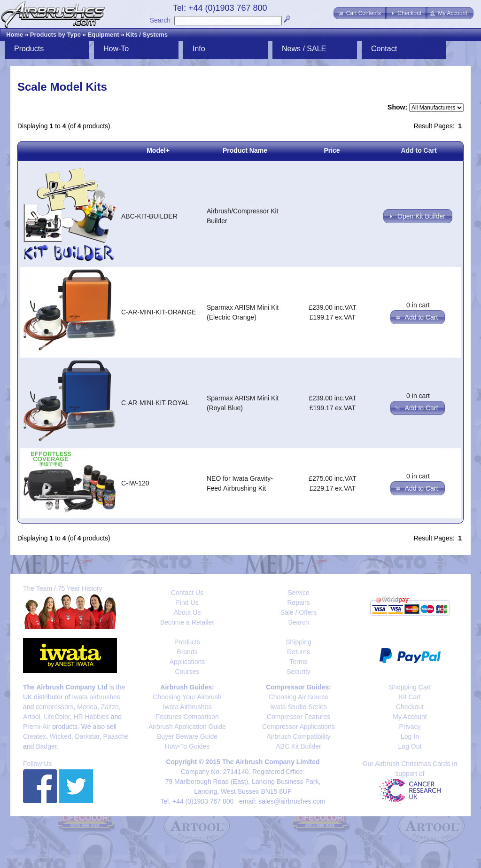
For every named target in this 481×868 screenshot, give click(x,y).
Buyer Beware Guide (187, 736)
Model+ (158, 150)
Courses (187, 672)
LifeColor (57, 717)
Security (299, 672)
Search (160, 20)
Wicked (61, 736)
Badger (46, 746)
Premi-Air (37, 727)
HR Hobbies (91, 717)
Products (29, 49)
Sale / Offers (299, 612)
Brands (187, 652)
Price (332, 150)
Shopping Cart (410, 687)
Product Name (245, 150)
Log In (410, 736)
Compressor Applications (299, 727)
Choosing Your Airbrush (187, 697)
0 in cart (418, 305)
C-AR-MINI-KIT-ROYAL (155, 403)
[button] (360, 13)
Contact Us (187, 593)
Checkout (410, 707)
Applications (187, 662)
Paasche (116, 736)
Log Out (410, 746)
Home (15, 35)
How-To (116, 49)
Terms (298, 662)
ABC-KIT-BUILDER (149, 216)
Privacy (410, 727)
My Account (410, 717)
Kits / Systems (147, 35)
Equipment (103, 35)
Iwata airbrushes (96, 697)
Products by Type (55, 35)
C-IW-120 (135, 483)
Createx (35, 736)
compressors (54, 707)
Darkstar (87, 736)
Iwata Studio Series (299, 707)
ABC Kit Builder (298, 746)
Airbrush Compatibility (298, 736)
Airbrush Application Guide (187, 727)
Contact (384, 49)
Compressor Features (299, 717)
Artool (32, 717)
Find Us (187, 602)
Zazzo (110, 707)
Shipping (299, 642)
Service (299, 593)
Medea (87, 707)
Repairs (298, 602)
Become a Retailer (187, 622)
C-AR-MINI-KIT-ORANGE (159, 312)
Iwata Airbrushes (187, 707)
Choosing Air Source (299, 697)
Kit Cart (410, 697)
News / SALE (304, 49)
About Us (187, 612)
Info (199, 49)
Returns (299, 652)
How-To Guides (187, 746)
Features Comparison (187, 717)
